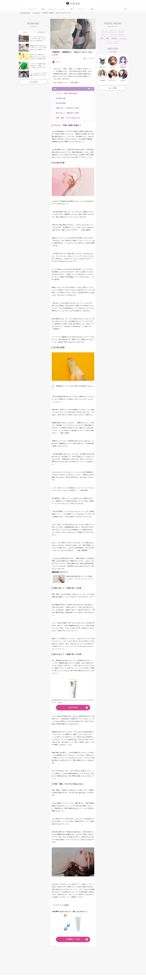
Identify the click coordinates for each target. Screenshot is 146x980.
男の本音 (114, 38)
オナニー (121, 35)
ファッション (81, 9)
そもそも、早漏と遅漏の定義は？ (67, 93)
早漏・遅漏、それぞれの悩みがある (68, 118)
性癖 (101, 38)
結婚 (92, 9)
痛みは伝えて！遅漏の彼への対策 (67, 113)
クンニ (109, 42)
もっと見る (33, 82)
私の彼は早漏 (61, 98)
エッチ (104, 31)
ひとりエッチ (53, 9)
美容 (71, 9)
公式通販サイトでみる (73, 939)
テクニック (105, 35)
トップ (23, 9)
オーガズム (122, 38)
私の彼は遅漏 (61, 103)
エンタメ (62, 9)
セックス (121, 31)
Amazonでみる (73, 707)
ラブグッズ (112, 31)
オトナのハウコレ (25, 13)
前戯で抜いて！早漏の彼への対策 (67, 108)
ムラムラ (113, 35)
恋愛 (43, 9)
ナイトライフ (33, 9)
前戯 (107, 38)
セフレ (116, 42)
